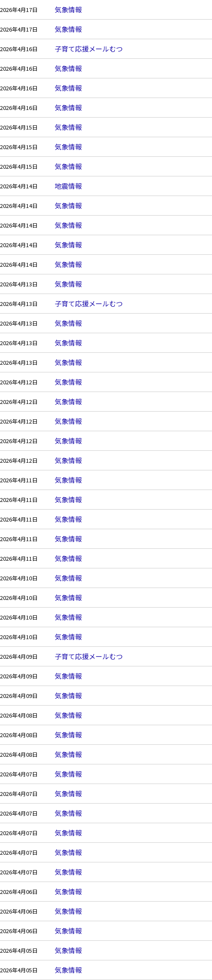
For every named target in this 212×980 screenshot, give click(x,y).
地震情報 (68, 186)
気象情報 (68, 9)
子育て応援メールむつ (89, 49)
